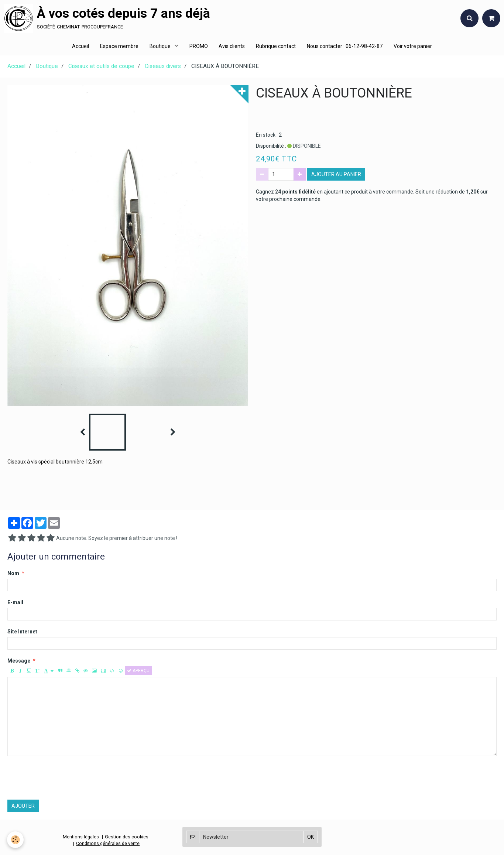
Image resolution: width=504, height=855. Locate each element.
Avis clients (232, 46)
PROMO (199, 46)
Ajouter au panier (336, 175)
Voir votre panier (413, 46)
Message (19, 661)
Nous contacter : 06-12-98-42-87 (345, 46)
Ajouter (23, 807)
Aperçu (138, 671)
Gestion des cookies (127, 837)
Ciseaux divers (163, 67)
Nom (13, 574)
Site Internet (22, 632)
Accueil (80, 46)
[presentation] (64, 779)
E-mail (15, 603)
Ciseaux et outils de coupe (101, 67)
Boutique (161, 46)
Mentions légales (81, 837)
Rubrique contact (276, 46)
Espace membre (119, 46)
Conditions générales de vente (108, 844)
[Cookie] (16, 840)
